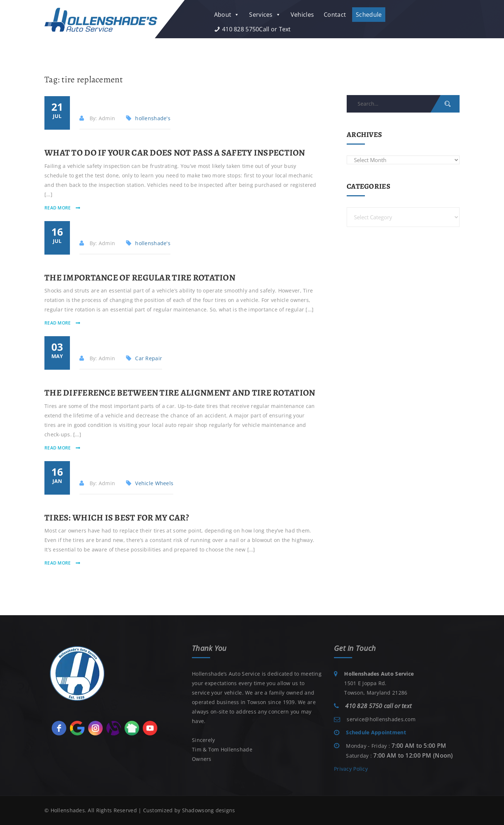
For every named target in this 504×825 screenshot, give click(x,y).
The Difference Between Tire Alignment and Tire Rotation (180, 393)
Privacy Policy (351, 769)
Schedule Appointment (376, 732)
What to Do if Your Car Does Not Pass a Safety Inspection (175, 153)
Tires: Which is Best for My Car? (117, 518)
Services (265, 15)
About (227, 15)
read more (58, 208)
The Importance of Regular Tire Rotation (140, 278)
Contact (335, 15)
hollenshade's (153, 118)
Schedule (369, 15)
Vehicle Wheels (154, 483)
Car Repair (149, 358)
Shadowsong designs (209, 810)
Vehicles (302, 15)
